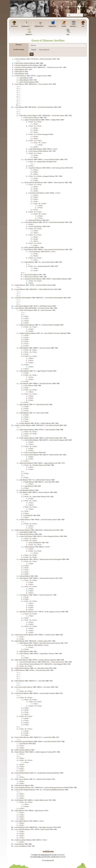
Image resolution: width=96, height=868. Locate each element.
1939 (50, 664)
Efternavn (19, 45)
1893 (41, 425)
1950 (35, 827)
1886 (34, 308)
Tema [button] (67, 2)
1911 (34, 681)
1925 (37, 423)
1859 (32, 285)
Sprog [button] (75, 2)
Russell (34, 50)
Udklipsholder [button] (39, 26)
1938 (47, 662)
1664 (36, 59)
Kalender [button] (73, 26)
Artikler (64, 26)
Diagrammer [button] (26, 26)
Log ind (83, 2)
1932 (41, 788)
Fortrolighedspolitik (48, 860)
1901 (34, 641)
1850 (34, 107)
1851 (35, 289)
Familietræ (14, 26)
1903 (32, 670)
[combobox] (58, 46)
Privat (39, 122)
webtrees (48, 851)
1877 (41, 298)
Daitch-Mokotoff (44, 50)
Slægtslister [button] (53, 26)
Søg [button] (68, 34)
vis (32, 54)
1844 (34, 84)
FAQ (83, 26)
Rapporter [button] (29, 34)
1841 (43, 67)
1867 (36, 306)
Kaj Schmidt (61, 855)
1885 (48, 116)
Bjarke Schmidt (61, 857)
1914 (39, 737)
